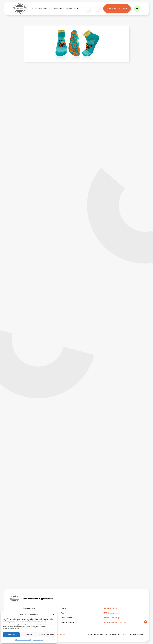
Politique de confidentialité (23, 640)
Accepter (11, 635)
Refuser (29, 635)
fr (137, 9)
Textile (63, 608)
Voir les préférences (47, 635)
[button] (54, 614)
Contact (87, 9)
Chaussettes (29, 608)
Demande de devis (117, 9)
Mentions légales (38, 640)
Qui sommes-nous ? (66, 9)
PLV (62, 613)
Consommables (68, 618)
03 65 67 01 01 (96, 9)
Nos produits (40, 9)
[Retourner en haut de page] (146, 622)
